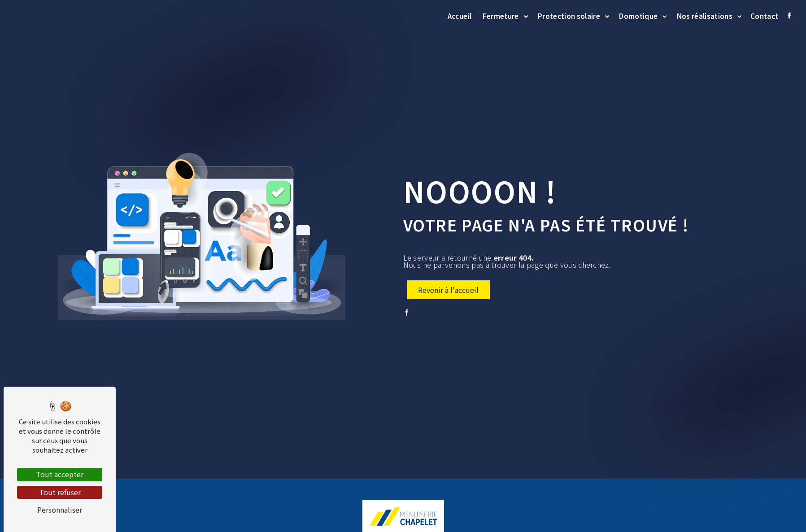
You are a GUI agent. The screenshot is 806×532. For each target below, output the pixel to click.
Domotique (638, 16)
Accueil (460, 16)
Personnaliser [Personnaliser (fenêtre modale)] (60, 510)
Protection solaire (569, 16)
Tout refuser (60, 492)
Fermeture (501, 16)
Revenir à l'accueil (448, 290)
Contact (764, 16)
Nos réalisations (705, 16)
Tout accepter (60, 474)
